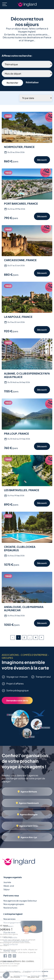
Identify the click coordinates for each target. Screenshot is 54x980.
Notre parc (8, 926)
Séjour (7, 889)
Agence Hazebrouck (29, 803)
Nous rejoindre (10, 937)
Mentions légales (13, 971)
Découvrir (42, 160)
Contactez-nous (20, 976)
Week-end (9, 886)
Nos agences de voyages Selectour (20, 901)
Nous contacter (11, 944)
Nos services (9, 919)
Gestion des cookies (39, 976)
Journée (7, 882)
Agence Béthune (29, 792)
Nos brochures (10, 908)
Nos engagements (12, 922)
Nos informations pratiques (16, 941)
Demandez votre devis (17, 700)
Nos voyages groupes (14, 904)
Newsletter (9, 961)
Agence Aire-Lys (29, 837)
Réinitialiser (32, 82)
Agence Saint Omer (29, 826)
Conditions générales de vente (36, 971)
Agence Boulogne (29, 814)
